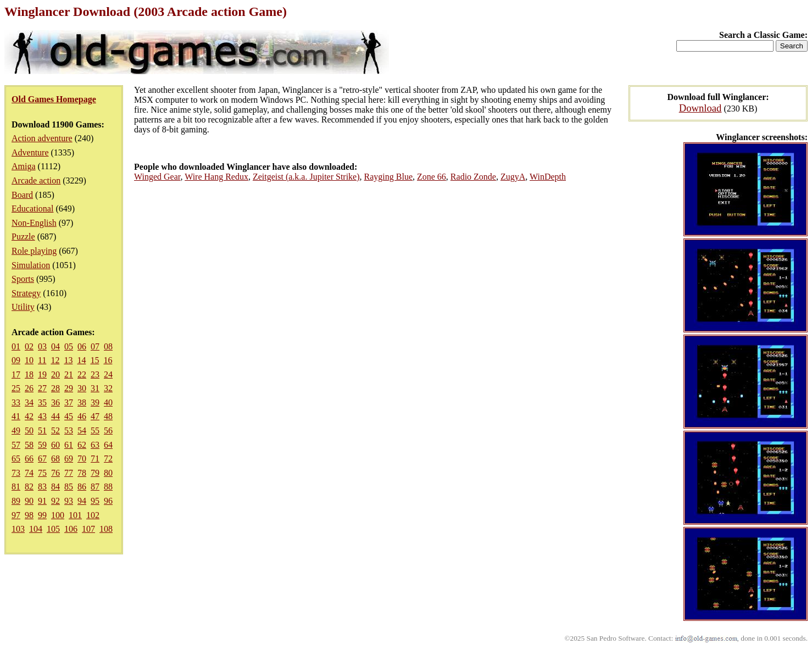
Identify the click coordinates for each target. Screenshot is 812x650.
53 (69, 430)
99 (42, 515)
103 (18, 529)
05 (69, 346)
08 (108, 346)
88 (108, 487)
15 (94, 360)
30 (82, 388)
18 (29, 374)
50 (29, 430)
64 (108, 445)
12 (55, 360)
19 (42, 374)
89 (16, 501)
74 (29, 473)
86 (82, 487)
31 (95, 388)
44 (55, 416)
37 (69, 402)
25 (16, 388)
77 (69, 473)
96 (108, 501)
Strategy (26, 293)
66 (29, 459)
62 (82, 445)
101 (75, 515)
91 (42, 501)
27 (42, 388)
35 (42, 402)
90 (29, 501)
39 (95, 402)
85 (69, 487)
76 (55, 473)
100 (58, 515)
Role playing (34, 251)
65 (16, 459)
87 (95, 487)
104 (36, 529)
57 (16, 445)
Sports (23, 279)
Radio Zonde (473, 177)
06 (82, 346)
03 (42, 346)
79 (95, 473)
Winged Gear (157, 177)
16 (108, 360)
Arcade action (36, 180)
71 (95, 459)
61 (69, 445)
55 (95, 430)
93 (69, 501)
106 (71, 529)
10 (29, 360)
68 (55, 459)
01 (16, 346)
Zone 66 (432, 177)
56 (108, 430)
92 (55, 501)
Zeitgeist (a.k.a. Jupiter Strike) (306, 177)
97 (16, 515)
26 (29, 388)
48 (108, 416)
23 (95, 374)
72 (108, 459)
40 (108, 402)
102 (93, 515)
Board (22, 195)
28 (55, 388)
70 (82, 459)
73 (16, 473)
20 (55, 374)
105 (53, 529)
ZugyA (513, 177)
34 (29, 402)
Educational (32, 209)
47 (95, 416)
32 (108, 388)
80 (108, 473)
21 (69, 374)
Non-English (34, 223)
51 (42, 430)
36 (55, 402)
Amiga (24, 166)
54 (82, 430)
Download (700, 108)
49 (16, 430)
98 (29, 515)
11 (42, 360)
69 (69, 459)
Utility (23, 307)
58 (29, 445)
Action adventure (42, 138)
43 (42, 416)
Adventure (30, 152)
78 (82, 473)
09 (16, 360)
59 (42, 445)
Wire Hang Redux (216, 177)
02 (29, 346)
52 (55, 430)
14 (81, 360)
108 (106, 529)
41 (16, 416)
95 (95, 501)
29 (69, 388)
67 (42, 459)
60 (55, 445)
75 (42, 473)
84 (55, 487)
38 (82, 402)
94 (82, 501)
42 (29, 416)
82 (29, 487)
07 (95, 346)
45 (69, 416)
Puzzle (23, 237)
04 (55, 346)
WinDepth (548, 177)
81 (16, 487)
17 (16, 374)
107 (88, 529)
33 (16, 402)
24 (108, 374)
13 (68, 360)
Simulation (31, 265)
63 (95, 445)
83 (42, 487)
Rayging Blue (388, 177)
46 (82, 416)
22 (82, 374)
